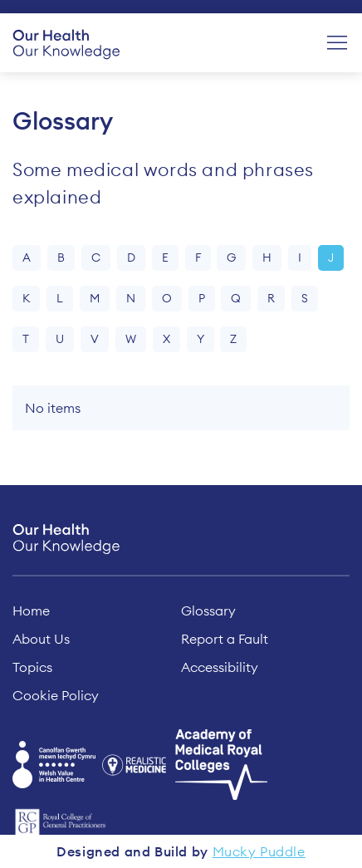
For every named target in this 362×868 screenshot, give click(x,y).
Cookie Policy (56, 695)
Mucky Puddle (259, 851)
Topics (32, 667)
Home (31, 611)
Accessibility (220, 667)
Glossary (208, 611)
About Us (41, 639)
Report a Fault (225, 639)
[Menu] (337, 43)
